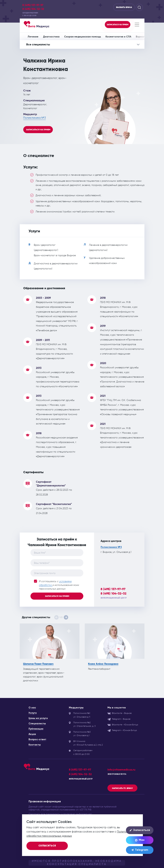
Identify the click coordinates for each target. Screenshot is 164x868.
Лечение (33, 37)
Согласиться (47, 846)
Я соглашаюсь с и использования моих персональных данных (57, 585)
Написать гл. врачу (122, 788)
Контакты (35, 745)
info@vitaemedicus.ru (121, 770)
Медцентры (76, 708)
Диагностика (51, 37)
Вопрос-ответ (37, 739)
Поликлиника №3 (35, 118)
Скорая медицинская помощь (83, 37)
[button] (66, 617)
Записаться (140, 830)
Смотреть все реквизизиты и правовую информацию (60, 814)
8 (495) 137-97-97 (33, 5)
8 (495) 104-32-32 (33, 9)
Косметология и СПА (118, 37)
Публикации (36, 729)
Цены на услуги (38, 718)
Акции (32, 734)
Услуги (33, 713)
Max (140, 840)
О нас (32, 708)
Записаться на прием (38, 130)
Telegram (140, 850)
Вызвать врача (124, 7)
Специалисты (37, 724)
